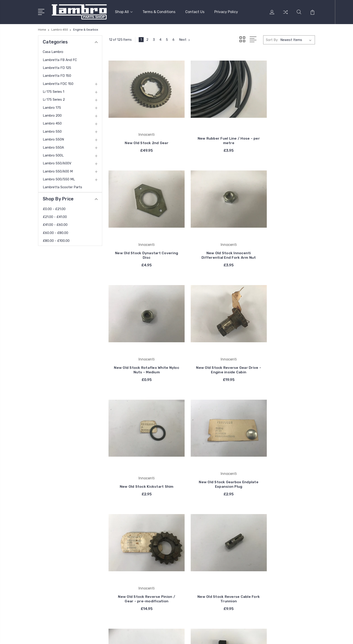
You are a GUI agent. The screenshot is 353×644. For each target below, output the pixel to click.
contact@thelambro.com (64, 577)
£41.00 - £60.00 (55, 224)
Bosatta (198, 540)
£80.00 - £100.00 (56, 240)
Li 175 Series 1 (53, 91)
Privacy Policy (226, 11)
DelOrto (197, 553)
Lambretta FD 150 (57, 75)
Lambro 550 (52, 130)
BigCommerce (124, 636)
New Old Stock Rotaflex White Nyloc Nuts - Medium (212, 239)
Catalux (197, 546)
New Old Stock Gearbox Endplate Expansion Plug (212, 347)
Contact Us (195, 11)
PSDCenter (307, 636)
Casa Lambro (53, 51)
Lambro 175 (52, 107)
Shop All (124, 11)
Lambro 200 (52, 114)
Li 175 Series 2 (54, 99)
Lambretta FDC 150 (58, 83)
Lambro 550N (53, 138)
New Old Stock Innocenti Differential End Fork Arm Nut (141, 237)
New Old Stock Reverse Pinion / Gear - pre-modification (283, 344)
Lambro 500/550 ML (59, 178)
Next (185, 39)
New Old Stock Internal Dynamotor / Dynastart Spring (212, 452)
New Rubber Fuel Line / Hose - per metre (212, 132)
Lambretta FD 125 (57, 67)
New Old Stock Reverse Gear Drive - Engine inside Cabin (283, 239)
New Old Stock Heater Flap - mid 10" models (283, 454)
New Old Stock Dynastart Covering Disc (283, 132)
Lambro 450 (52, 122)
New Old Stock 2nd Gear (141, 135)
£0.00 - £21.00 (54, 208)
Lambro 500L (53, 154)
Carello (197, 533)
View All (198, 560)
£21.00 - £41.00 (55, 216)
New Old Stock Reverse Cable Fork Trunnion (141, 454)
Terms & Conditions (159, 11)
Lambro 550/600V (57, 162)
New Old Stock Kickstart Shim (141, 347)
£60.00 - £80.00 (55, 232)
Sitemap (145, 636)
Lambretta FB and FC (60, 59)
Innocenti (199, 519)
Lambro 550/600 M (58, 170)
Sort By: (272, 39)
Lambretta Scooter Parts (62, 186)
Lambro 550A (53, 146)
